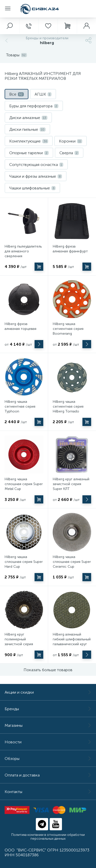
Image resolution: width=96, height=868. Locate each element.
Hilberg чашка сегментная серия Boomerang (68, 329)
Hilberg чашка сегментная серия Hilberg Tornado (68, 406)
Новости (48, 742)
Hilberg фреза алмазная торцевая (20, 326)
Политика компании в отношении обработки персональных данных (48, 837)
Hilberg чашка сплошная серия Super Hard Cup (24, 562)
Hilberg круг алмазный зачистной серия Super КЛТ (71, 484)
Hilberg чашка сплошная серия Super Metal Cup (24, 484)
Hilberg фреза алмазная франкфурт (70, 249)
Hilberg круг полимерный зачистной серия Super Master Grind (20, 642)
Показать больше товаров (48, 670)
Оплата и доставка (48, 775)
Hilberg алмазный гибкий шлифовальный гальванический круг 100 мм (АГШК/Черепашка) (72, 644)
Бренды (48, 709)
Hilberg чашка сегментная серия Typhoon (20, 406)
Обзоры (48, 759)
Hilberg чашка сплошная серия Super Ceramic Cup (72, 562)
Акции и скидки (48, 692)
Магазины (48, 725)
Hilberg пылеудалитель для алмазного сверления (23, 251)
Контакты (48, 792)
